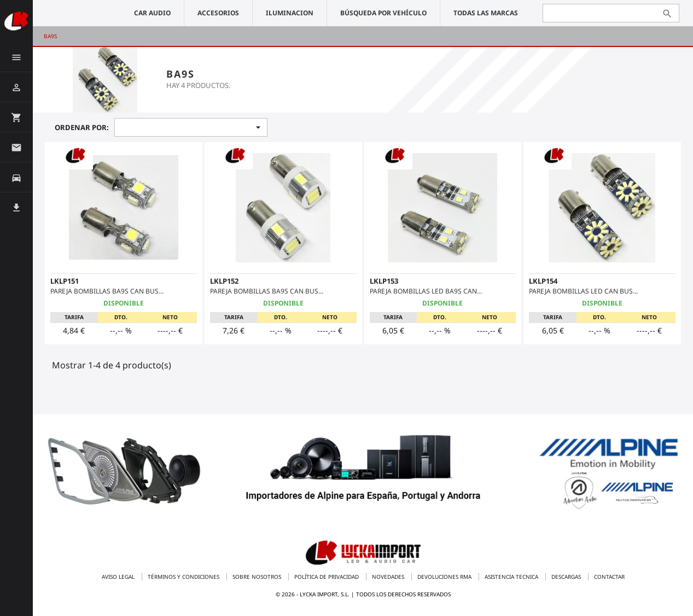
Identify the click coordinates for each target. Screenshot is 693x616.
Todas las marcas (486, 13)
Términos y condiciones (184, 577)
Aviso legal (119, 577)
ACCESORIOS (218, 13)
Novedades (389, 577)
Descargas (567, 577)
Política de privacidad (327, 577)
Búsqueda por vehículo (383, 13)
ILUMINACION (290, 13)
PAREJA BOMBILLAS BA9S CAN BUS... (107, 291)
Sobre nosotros (258, 577)
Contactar (609, 577)
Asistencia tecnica (512, 577)
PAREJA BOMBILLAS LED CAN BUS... (583, 291)
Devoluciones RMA (445, 577)
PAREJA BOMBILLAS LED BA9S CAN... (426, 291)
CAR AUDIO (152, 13)
